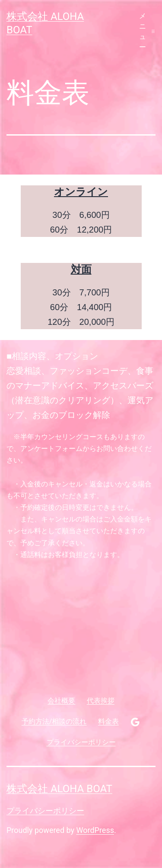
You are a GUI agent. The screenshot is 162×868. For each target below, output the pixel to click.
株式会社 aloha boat (59, 789)
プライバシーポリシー (45, 811)
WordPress (95, 830)
